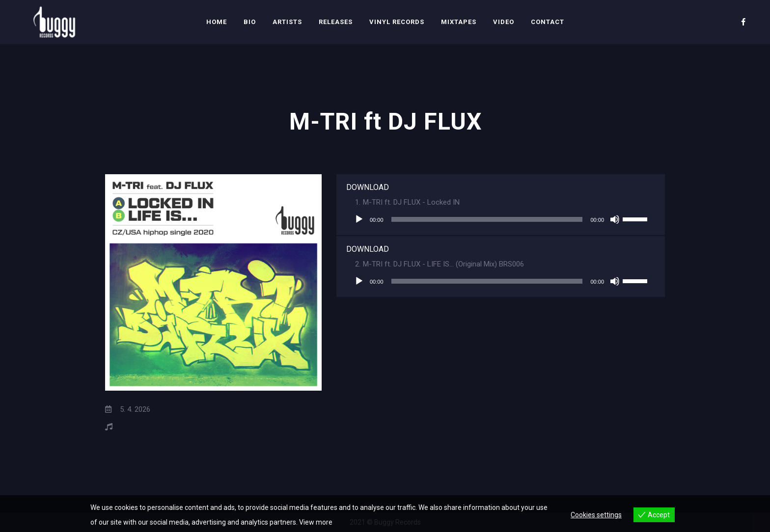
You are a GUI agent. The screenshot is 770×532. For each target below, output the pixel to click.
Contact (548, 22)
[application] (501, 219)
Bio (250, 22)
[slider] (487, 219)
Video (504, 22)
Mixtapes (459, 22)
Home (217, 22)
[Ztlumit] (615, 219)
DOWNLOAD (368, 187)
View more (316, 522)
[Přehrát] (359, 219)
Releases (336, 22)
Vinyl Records (397, 22)
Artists (287, 22)
